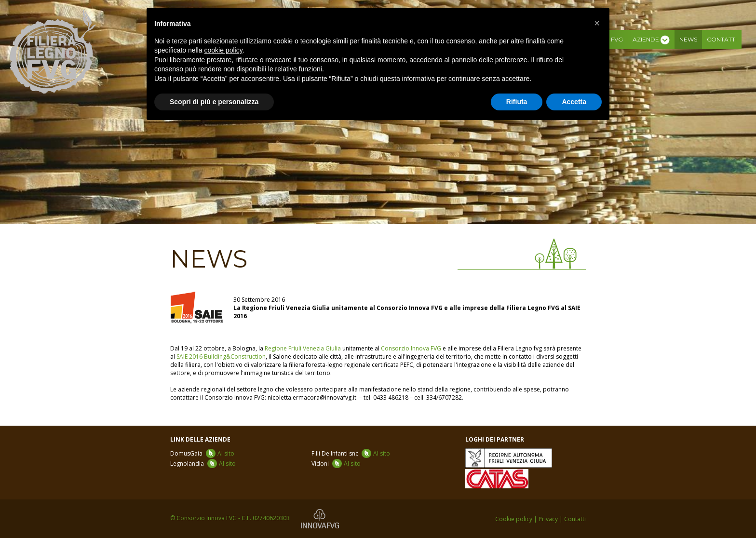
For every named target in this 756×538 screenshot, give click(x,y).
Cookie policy (514, 519)
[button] (597, 23)
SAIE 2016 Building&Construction (221, 356)
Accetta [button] (574, 102)
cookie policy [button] (223, 50)
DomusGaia (202, 453)
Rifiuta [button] (517, 102)
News (688, 39)
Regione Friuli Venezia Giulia (303, 348)
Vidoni (336, 464)
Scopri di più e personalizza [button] (214, 102)
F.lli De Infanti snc (351, 453)
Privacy (548, 519)
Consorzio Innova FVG (411, 348)
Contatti (722, 39)
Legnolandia (203, 464)
